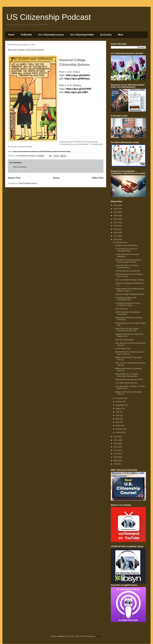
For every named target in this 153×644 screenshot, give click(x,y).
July (118, 412)
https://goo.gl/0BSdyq (77, 79)
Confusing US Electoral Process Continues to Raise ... (128, 304)
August (119, 408)
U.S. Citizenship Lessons (51, 35)
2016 (116, 239)
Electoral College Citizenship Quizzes (130, 294)
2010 (116, 454)
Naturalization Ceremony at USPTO (129, 379)
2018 (116, 233)
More (121, 35)
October (119, 402)
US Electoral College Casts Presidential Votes (126, 299)
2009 (116, 457)
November (120, 398)
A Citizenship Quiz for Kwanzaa (127, 271)
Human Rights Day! (123, 349)
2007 (116, 464)
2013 (116, 443)
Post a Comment (20, 167)
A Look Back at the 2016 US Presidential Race (126, 250)
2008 (116, 461)
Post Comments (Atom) (28, 183)
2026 (116, 205)
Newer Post (14, 178)
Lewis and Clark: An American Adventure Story (127, 266)
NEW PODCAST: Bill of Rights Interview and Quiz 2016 (127, 330)
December (120, 242)
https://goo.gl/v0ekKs (78, 75)
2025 (116, 209)
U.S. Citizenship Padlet (82, 35)
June (118, 415)
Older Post (98, 178)
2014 (116, 440)
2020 (116, 226)
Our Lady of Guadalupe (124, 340)
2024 (116, 212)
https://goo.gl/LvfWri (76, 92)
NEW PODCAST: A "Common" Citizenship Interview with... (127, 375)
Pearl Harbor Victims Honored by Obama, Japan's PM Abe (128, 261)
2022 (116, 219)
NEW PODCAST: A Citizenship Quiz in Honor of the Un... (130, 353)
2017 (116, 236)
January (119, 432)
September (120, 405)
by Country (106, 35)
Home (11, 35)
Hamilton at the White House (126, 245)
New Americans (121, 309)
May (118, 419)
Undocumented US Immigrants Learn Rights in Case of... (130, 290)
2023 (116, 215)
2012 (116, 447)
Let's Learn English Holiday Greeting (129, 280)
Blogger (99, 636)
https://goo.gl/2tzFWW (78, 89)
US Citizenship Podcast (49, 17)
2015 (116, 437)
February (119, 429)
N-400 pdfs (26, 35)
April (118, 422)
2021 (116, 222)
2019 (116, 229)
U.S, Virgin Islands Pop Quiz (126, 383)
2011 (116, 450)
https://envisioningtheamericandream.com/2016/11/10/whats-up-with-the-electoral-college (42, 152)
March (118, 426)
